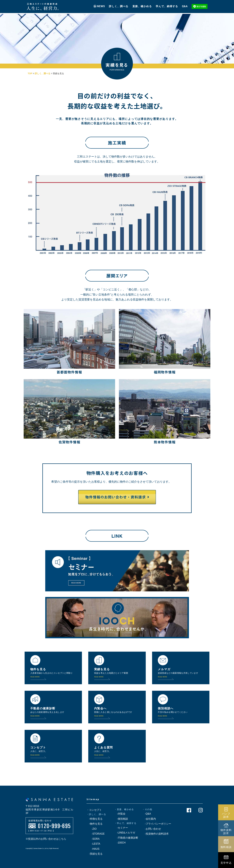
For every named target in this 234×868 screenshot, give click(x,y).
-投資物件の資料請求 (155, 834)
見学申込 (226, 863)
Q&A (185, 5)
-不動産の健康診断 (126, 838)
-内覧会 (120, 814)
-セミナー (121, 828)
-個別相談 (121, 819)
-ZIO (92, 829)
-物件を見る (95, 824)
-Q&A (147, 814)
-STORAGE (96, 834)
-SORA (93, 839)
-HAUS (93, 849)
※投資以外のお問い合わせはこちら (46, 839)
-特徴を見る (95, 819)
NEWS (101, 5)
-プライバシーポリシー (157, 824)
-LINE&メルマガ (125, 833)
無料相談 (226, 847)
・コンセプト (94, 810)
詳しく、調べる (119, 5)
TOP (30, 73)
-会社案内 (149, 819)
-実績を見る (95, 854)
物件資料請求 (226, 832)
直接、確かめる (142, 5)
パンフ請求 (226, 815)
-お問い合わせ (152, 829)
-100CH (120, 843)
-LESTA (93, 844)
